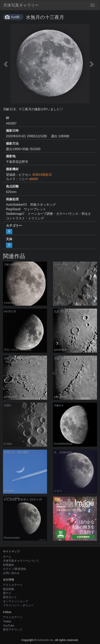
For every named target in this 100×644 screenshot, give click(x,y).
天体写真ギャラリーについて (21, 561)
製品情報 (9, 589)
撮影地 (11, 156)
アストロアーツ (13, 585)
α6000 (33, 179)
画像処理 (12, 199)
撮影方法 (12, 143)
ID (8, 118)
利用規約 (9, 565)
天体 (9, 239)
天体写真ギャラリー (21, 5)
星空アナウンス (13, 630)
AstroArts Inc (45, 640)
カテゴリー (14, 226)
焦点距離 (12, 186)
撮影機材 (12, 169)
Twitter (7, 621)
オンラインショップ (15, 601)
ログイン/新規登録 (14, 569)
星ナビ (7, 593)
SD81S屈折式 (42, 175)
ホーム (7, 557)
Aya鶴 (15, 17)
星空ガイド (10, 597)
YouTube (9, 626)
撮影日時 (12, 131)
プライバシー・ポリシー (18, 605)
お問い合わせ (11, 573)
